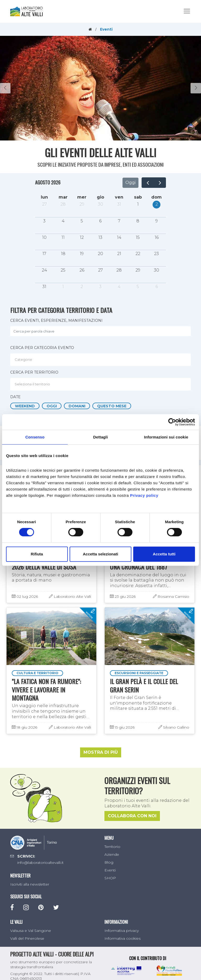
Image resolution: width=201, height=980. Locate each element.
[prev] (148, 183)
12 (82, 237)
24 (44, 270)
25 (63, 270)
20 (100, 254)
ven (119, 197)
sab (138, 197)
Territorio (112, 847)
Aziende (112, 854)
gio (100, 197)
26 (82, 270)
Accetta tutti (164, 554)
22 (138, 254)
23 (157, 254)
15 (138, 237)
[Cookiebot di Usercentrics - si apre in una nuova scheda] (172, 422)
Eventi (110, 870)
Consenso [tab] (35, 437)
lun (44, 197)
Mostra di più (101, 753)
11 (63, 237)
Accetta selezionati (100, 554)
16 (157, 237)
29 (82, 204)
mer (82, 197)
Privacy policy (144, 495)
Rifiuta (37, 554)
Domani (77, 406)
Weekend (25, 406)
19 (82, 254)
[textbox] (102, 359)
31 (119, 204)
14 (119, 237)
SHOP (110, 878)
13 (100, 237)
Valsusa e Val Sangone (31, 931)
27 (44, 204)
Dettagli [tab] (100, 437)
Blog (109, 862)
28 (63, 204)
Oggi (130, 182)
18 (63, 254)
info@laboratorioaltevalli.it (40, 863)
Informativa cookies (122, 939)
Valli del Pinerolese (27, 939)
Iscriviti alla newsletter (30, 885)
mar (63, 197)
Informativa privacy (122, 931)
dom (157, 197)
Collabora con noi (132, 816)
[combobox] (100, 360)
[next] (160, 183)
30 (100, 204)
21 (119, 254)
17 (44, 254)
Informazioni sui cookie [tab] (166, 437)
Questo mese (112, 406)
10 (44, 237)
